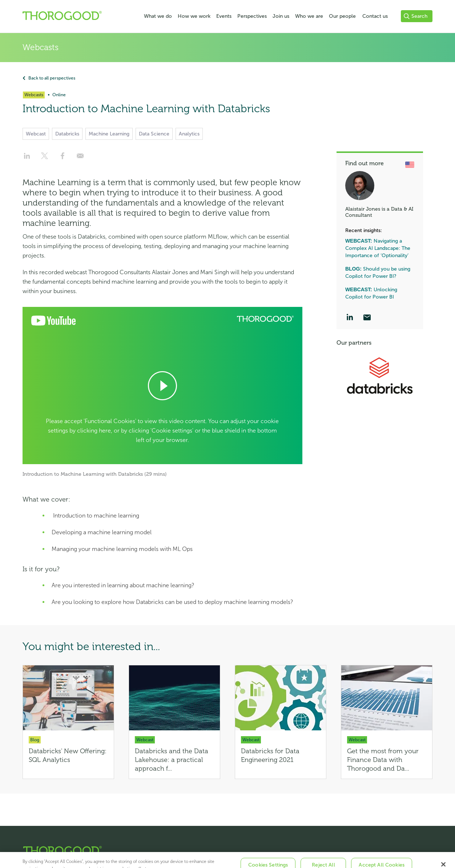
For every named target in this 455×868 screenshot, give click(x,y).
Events (224, 16)
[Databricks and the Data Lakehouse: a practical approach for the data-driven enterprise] (174, 722)
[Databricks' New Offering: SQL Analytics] (68, 722)
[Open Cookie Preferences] (162, 386)
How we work (194, 16)
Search (415, 16)
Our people (342, 16)
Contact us (375, 16)
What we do (158, 16)
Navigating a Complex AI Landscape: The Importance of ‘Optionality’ (378, 248)
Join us (281, 16)
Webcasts (41, 47)
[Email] (367, 318)
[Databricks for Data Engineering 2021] (281, 722)
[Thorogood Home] (221, 850)
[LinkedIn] (350, 318)
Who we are (309, 16)
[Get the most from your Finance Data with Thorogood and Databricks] (387, 722)
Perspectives (252, 16)
